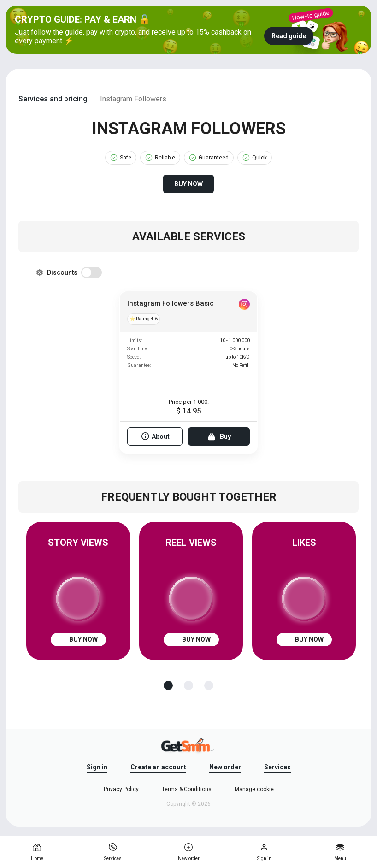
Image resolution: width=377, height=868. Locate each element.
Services (277, 767)
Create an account (158, 767)
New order (225, 767)
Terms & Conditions (187, 789)
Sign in (97, 767)
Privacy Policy (121, 789)
